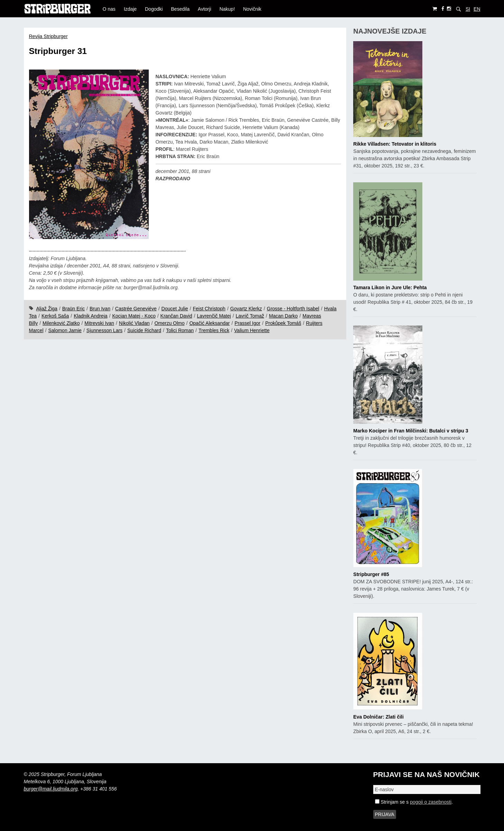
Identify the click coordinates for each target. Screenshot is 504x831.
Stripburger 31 (58, 51)
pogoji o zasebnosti (431, 802)
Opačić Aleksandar (209, 323)
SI (468, 9)
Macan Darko (283, 316)
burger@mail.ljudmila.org (51, 789)
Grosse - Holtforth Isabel (293, 309)
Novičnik (252, 9)
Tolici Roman (180, 330)
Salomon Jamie (65, 330)
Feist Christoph (209, 309)
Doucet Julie (175, 309)
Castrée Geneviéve (136, 309)
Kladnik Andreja (90, 316)
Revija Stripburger (48, 36)
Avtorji (205, 9)
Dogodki (154, 9)
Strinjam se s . (414, 802)
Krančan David (176, 316)
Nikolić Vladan (134, 323)
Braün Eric (74, 309)
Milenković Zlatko (61, 323)
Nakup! (227, 9)
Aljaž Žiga (47, 309)
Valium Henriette (252, 330)
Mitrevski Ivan (99, 323)
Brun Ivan (100, 309)
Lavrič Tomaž (250, 316)
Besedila (180, 9)
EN (477, 9)
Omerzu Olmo (169, 323)
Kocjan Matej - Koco (134, 316)
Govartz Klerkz (246, 309)
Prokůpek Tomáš (283, 323)
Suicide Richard (144, 330)
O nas (109, 9)
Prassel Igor (248, 323)
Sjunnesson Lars (104, 330)
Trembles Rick (214, 330)
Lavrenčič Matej (214, 316)
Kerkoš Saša (55, 316)
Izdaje (130, 9)
